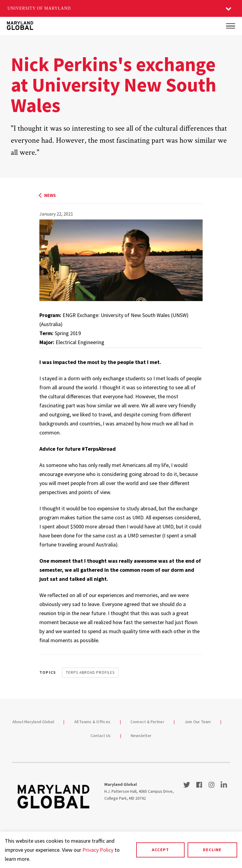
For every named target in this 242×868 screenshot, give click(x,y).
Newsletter (141, 736)
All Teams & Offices (92, 722)
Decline (212, 850)
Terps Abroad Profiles (90, 672)
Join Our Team (198, 722)
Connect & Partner (147, 722)
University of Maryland (39, 8)
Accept (160, 850)
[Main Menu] (231, 26)
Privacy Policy (98, 850)
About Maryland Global (33, 722)
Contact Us (101, 736)
